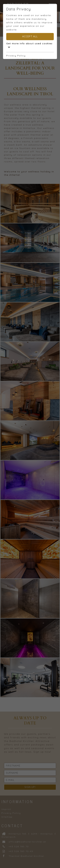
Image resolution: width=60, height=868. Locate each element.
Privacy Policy (16, 56)
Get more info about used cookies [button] (29, 45)
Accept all (30, 36)
